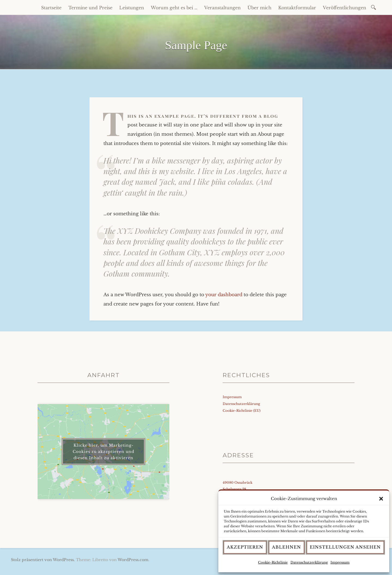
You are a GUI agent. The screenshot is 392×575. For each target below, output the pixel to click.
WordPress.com (133, 560)
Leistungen (132, 8)
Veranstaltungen (222, 8)
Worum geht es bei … (174, 8)
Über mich (259, 8)
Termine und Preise (90, 8)
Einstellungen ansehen (345, 547)
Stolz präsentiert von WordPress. (43, 560)
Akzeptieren (245, 547)
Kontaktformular (297, 8)
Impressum (340, 562)
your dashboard (224, 295)
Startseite (51, 8)
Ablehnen (287, 547)
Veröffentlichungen (344, 8)
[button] (381, 499)
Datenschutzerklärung (309, 562)
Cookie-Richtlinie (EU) (242, 411)
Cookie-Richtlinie (273, 562)
